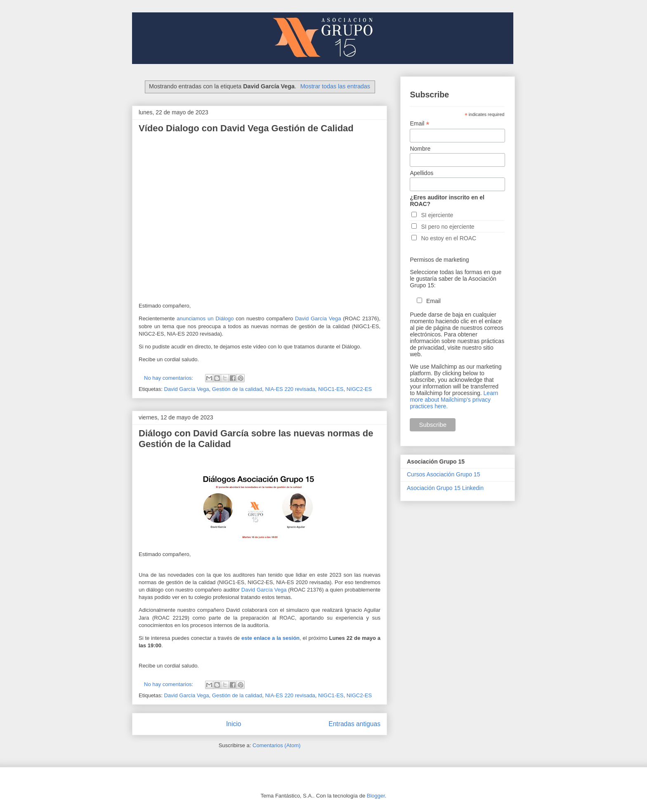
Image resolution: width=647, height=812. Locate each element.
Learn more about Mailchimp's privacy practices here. (454, 400)
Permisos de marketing (439, 260)
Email (419, 124)
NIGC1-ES (331, 389)
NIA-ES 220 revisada (290, 389)
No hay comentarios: (169, 378)
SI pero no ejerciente (447, 227)
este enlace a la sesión (270, 638)
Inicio (234, 724)
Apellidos (421, 173)
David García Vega (318, 318)
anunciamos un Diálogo (204, 318)
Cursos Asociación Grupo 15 (443, 474)
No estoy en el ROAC (449, 238)
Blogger (376, 796)
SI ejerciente (437, 215)
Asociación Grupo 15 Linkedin (445, 488)
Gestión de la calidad (237, 389)
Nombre (420, 149)
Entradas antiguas (354, 724)
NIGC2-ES (359, 389)
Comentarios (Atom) (276, 745)
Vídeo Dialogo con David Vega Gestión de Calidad (246, 128)
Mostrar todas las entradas (335, 86)
